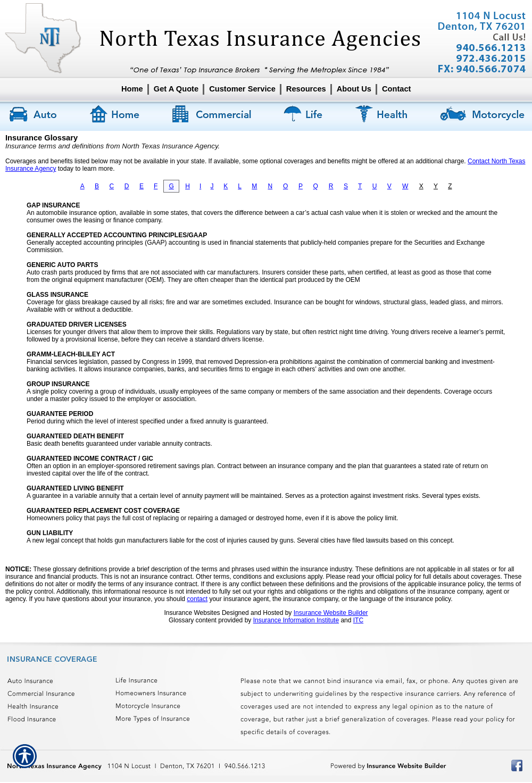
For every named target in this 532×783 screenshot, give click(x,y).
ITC (358, 620)
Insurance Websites (192, 613)
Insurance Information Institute (296, 620)
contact (197, 599)
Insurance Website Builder (331, 613)
